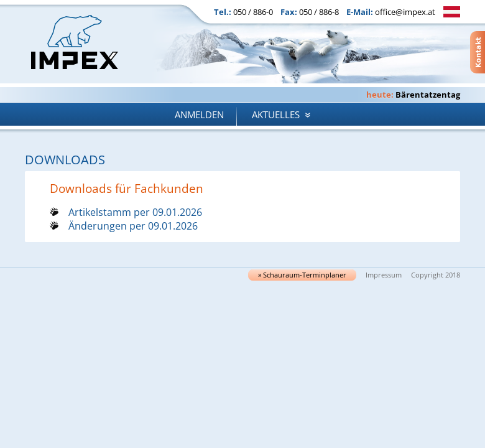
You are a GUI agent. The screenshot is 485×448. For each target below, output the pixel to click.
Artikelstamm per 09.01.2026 (135, 212)
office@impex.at (405, 12)
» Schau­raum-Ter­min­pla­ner (302, 275)
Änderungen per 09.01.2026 (133, 226)
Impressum (384, 275)
